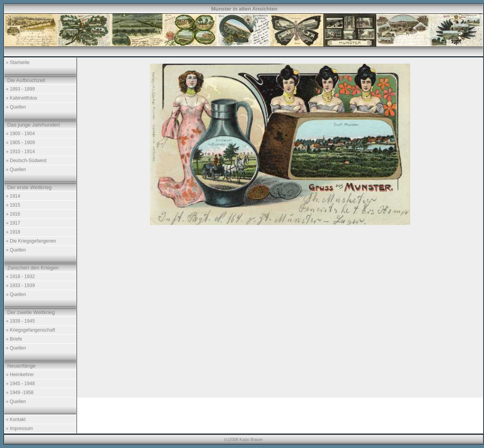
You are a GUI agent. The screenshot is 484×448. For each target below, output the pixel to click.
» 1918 (13, 232)
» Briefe (14, 339)
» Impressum (19, 428)
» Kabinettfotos (21, 98)
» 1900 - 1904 (20, 134)
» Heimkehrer (20, 375)
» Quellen (16, 107)
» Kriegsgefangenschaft (30, 330)
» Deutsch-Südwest (26, 161)
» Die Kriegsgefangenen (31, 241)
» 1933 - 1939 (20, 286)
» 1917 (13, 223)
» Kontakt (16, 419)
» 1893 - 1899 (20, 89)
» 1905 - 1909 (20, 143)
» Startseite (18, 62)
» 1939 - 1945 (20, 321)
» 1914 (13, 196)
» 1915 (13, 205)
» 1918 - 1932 (20, 277)
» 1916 (13, 214)
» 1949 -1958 (20, 393)
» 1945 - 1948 (20, 384)
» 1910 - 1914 (20, 152)
